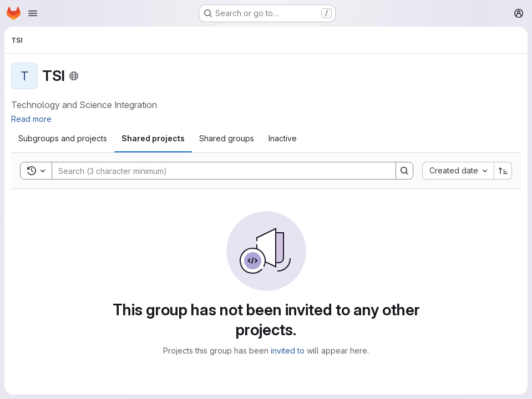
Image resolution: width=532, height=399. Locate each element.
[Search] (218, 171)
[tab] (63, 139)
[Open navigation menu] (33, 13)
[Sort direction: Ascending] (503, 171)
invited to (288, 351)
